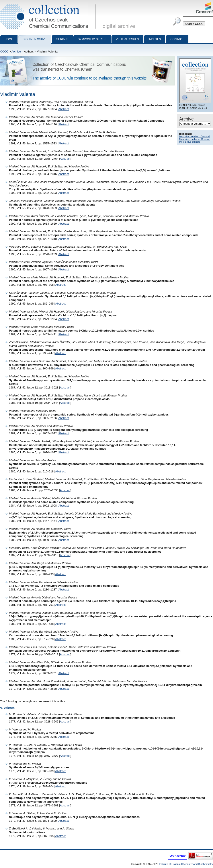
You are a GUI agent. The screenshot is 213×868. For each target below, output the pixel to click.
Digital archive (35, 39)
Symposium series (92, 39)
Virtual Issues (127, 39)
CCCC (4, 51)
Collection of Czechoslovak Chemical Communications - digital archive (49, 4)
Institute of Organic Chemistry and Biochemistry (186, 864)
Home (9, 39)
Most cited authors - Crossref (195, 139)
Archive (16, 51)
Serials (62, 39)
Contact (177, 39)
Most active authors (190, 142)
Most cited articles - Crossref (195, 136)
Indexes (155, 39)
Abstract (64, 109)
